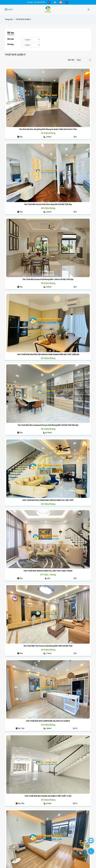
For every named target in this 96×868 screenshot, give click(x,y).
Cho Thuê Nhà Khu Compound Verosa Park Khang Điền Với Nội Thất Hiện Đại (48, 425)
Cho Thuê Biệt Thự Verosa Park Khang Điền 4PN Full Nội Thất (48, 646)
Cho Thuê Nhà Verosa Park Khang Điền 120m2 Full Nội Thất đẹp (48, 279)
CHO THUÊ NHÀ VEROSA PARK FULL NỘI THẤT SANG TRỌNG (48, 571)
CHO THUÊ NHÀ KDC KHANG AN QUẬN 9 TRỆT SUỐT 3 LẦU (48, 796)
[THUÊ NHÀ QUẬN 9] (48, 9)
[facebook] (49, 2)
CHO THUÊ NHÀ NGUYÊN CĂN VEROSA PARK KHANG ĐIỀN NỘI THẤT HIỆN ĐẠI (48, 354)
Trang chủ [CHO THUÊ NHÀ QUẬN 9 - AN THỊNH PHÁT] (9, 19)
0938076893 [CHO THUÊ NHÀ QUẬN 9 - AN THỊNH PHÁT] (40, 2)
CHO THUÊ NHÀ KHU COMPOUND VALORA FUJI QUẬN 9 (48, 721)
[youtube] (61, 2)
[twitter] (55, 2)
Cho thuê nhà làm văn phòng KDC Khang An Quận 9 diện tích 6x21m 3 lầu (48, 129)
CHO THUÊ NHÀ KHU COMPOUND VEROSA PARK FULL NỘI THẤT (48, 500)
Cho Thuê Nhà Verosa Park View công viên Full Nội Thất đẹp (48, 204)
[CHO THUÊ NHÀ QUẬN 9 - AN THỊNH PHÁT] (48, 98)
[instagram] (67, 2)
